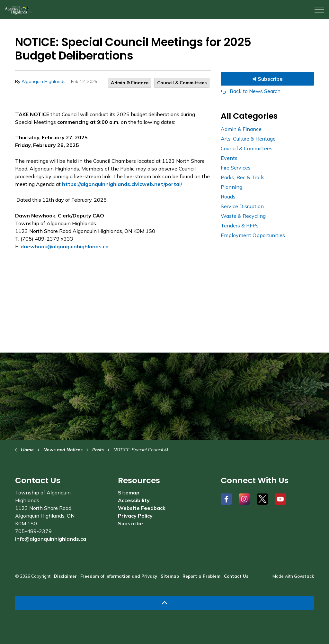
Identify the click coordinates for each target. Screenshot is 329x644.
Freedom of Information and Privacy (119, 576)
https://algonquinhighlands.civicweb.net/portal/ (122, 184)
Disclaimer (65, 576)
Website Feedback (142, 508)
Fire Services (236, 168)
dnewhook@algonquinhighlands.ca (65, 246)
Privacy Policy (135, 516)
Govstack (304, 576)
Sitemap (129, 492)
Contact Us (236, 576)
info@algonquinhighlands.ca (51, 539)
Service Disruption (242, 206)
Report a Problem (201, 576)
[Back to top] (164, 603)
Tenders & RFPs (240, 225)
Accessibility (134, 500)
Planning (231, 187)
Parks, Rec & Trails (243, 177)
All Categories (249, 116)
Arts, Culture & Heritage (248, 139)
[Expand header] (319, 10)
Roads (228, 197)
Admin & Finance (130, 83)
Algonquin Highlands (44, 81)
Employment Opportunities (253, 235)
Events (229, 158)
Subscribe (267, 79)
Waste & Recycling (243, 216)
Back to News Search (255, 91)
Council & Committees (182, 83)
